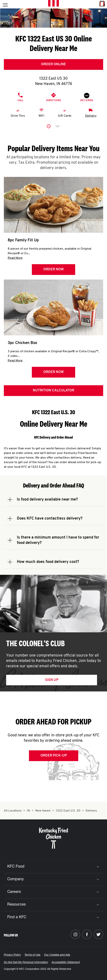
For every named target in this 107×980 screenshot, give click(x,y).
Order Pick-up (54, 756)
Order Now (53, 269)
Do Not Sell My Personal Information (26, 963)
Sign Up (52, 680)
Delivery (91, 116)
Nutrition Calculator (53, 391)
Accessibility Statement (66, 963)
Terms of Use (33, 955)
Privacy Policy (12, 955)
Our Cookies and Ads (57, 955)
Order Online (53, 64)
